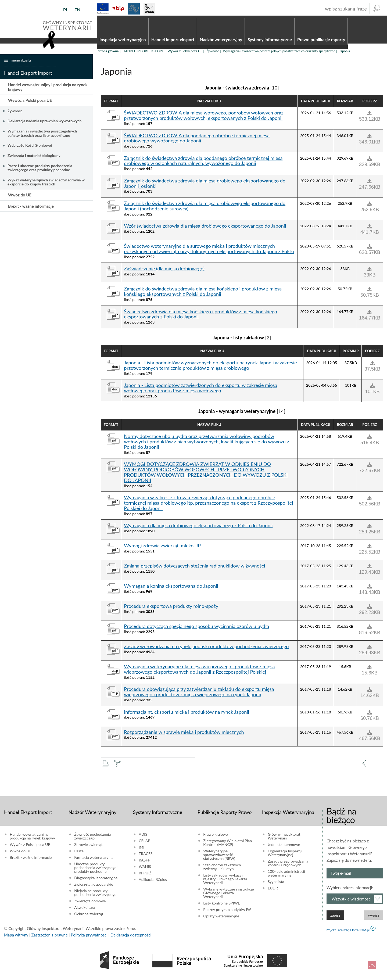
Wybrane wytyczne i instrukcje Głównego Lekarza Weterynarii (228, 895)
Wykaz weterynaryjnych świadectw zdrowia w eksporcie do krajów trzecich (46, 184)
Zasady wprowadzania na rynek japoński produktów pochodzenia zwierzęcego (206, 649)
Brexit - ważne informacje (31, 208)
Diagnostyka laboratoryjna (96, 880)
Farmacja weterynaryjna (94, 860)
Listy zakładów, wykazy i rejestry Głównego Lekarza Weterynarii (225, 881)
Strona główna (108, 53)
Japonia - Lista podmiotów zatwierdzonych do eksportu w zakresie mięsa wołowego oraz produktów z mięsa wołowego (200, 390)
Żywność (213, 53)
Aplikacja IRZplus (153, 882)
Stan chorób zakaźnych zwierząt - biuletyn (222, 869)
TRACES (146, 856)
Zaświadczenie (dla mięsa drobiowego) (164, 271)
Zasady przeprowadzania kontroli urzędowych (288, 865)
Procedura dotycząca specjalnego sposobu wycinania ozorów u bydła (196, 629)
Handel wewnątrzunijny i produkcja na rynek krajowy (48, 89)
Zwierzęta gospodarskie (94, 886)
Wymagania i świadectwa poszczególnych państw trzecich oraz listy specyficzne (279, 53)
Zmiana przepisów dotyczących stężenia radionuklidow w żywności (194, 568)
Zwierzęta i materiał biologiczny (34, 158)
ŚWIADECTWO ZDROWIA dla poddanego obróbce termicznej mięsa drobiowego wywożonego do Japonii (197, 141)
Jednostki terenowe (284, 847)
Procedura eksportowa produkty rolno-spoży (171, 608)
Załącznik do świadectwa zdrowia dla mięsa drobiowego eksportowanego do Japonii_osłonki (205, 186)
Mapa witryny (16, 937)
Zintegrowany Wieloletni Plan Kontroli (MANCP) (227, 845)
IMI (141, 849)
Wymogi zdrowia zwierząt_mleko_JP (162, 548)
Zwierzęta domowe (90, 903)
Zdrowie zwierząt (88, 847)
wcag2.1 (149, 9)
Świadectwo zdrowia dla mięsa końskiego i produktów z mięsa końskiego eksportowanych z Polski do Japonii (200, 317)
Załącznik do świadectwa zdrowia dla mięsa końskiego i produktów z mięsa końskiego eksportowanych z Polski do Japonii (203, 294)
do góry (372, 965)
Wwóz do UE (20, 197)
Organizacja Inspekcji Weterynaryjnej (285, 855)
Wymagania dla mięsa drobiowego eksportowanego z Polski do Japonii (198, 528)
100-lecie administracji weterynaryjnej (286, 875)
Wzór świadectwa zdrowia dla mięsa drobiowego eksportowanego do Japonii (205, 228)
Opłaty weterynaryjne (221, 918)
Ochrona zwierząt (89, 916)
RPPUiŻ (145, 875)
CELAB (144, 843)
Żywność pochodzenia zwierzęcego (92, 838)
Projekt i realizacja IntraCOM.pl (348, 932)
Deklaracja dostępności (131, 937)
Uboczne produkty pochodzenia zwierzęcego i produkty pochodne (96, 870)
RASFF (144, 862)
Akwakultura (85, 910)
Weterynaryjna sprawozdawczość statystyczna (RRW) (219, 857)
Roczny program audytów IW (227, 912)
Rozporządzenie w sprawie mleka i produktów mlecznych (184, 734)
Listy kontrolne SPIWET (223, 905)
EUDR (273, 890)
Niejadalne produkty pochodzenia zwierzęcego (95, 895)
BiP (118, 9)
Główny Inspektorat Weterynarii (284, 838)
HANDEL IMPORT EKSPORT (143, 53)
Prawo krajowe (215, 837)
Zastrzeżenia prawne (50, 937)
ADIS (143, 837)
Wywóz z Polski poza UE (185, 53)
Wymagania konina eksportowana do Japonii (171, 588)
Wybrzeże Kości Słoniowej (30, 148)
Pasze (79, 853)
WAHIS (145, 869)
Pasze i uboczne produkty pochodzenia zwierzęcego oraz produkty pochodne (40, 170)
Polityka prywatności (89, 937)
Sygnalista (276, 884)
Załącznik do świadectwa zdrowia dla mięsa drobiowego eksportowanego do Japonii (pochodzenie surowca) (205, 208)
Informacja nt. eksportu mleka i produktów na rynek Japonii (187, 714)
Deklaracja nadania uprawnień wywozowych (44, 123)
